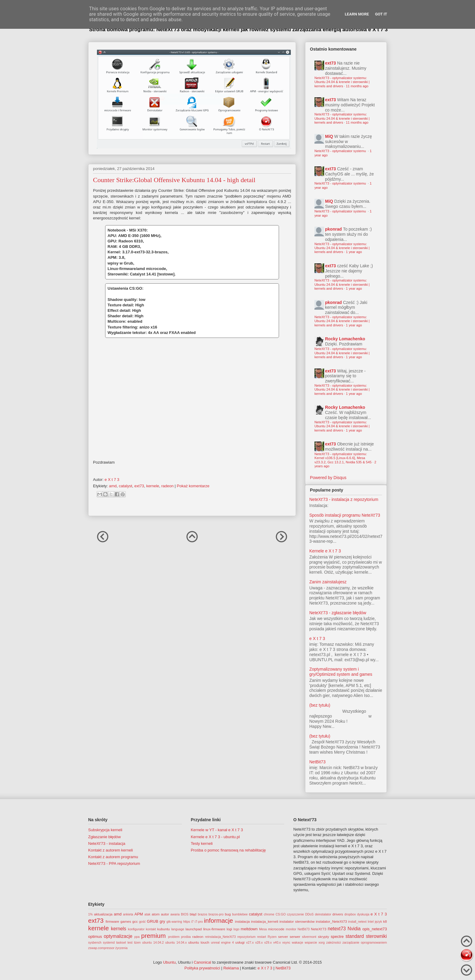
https (187, 922)
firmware (113, 921)
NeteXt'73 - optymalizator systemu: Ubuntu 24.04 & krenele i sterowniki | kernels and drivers (342, 82)
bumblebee (240, 914)
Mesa (263, 929)
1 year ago (354, 252)
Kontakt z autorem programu (113, 857)
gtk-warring (174, 922)
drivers (338, 914)
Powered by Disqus (328, 478)
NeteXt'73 (319, 929)
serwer (295, 937)
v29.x (268, 943)
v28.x (259, 943)
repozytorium (247, 937)
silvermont (309, 937)
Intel (371, 922)
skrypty (323, 937)
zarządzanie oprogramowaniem (365, 943)
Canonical (202, 962)
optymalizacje (118, 936)
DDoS (310, 914)
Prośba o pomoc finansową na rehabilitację (228, 850)
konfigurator (136, 929)
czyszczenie (295, 914)
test (130, 943)
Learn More (357, 14)
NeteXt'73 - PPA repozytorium (114, 863)
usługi (240, 942)
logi (229, 929)
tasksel (121, 943)
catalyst (125, 486)
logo (237, 929)
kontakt (151, 929)
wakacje (297, 943)
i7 (192, 922)
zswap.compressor (101, 948)
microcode (276, 929)
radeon (168, 486)
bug (228, 914)
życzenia (121, 948)
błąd (193, 914)
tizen (137, 943)
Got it (381, 14)
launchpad (194, 929)
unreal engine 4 (222, 943)
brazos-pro (216, 914)
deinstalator (323, 914)
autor (165, 914)
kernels (118, 929)
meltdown (249, 929)
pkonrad (333, 229)
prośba (186, 937)
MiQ (329, 136)
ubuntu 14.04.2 (153, 943)
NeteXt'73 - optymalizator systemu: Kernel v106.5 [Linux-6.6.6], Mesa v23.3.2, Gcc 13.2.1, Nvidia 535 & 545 (343, 458)
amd (113, 486)
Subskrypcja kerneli (105, 830)
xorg (322, 943)
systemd (109, 943)
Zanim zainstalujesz (328, 582)
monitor (291, 929)
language (178, 929)
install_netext (357, 922)
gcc (135, 921)
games (126, 921)
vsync (286, 943)
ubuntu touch (199, 942)
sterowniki (376, 936)
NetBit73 (317, 762)
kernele (153, 486)
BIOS (185, 914)
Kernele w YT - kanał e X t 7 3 (217, 830)
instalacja (242, 921)
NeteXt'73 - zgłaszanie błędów (338, 613)
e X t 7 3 (317, 638)
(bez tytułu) (320, 705)
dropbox (350, 914)
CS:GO (281, 914)
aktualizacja (103, 914)
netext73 (337, 929)
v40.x (277, 943)
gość (142, 922)
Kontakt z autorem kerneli (110, 850)
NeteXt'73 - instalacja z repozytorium (344, 499)
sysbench (95, 943)
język (378, 922)
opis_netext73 (375, 929)
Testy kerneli (202, 843)
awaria (175, 914)
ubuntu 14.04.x (176, 943)
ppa (137, 937)
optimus (95, 937)
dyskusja (363, 914)
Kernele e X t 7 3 (325, 551)
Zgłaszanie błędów (105, 837)
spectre (337, 937)
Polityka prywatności (202, 968)
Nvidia (354, 929)
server (283, 937)
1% (90, 914)
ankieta (128, 914)
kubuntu (164, 929)
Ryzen (272, 937)
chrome (269, 914)
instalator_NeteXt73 (332, 921)
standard (355, 936)
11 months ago (357, 86)
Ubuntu (169, 962)
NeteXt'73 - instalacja (107, 843)
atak (148, 914)
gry (162, 921)
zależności (334, 943)
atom (156, 914)
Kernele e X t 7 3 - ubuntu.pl (215, 837)
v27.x (250, 943)
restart (262, 937)
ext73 (139, 486)
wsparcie (311, 943)
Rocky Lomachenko (345, 339)
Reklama (231, 968)
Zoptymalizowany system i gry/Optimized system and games (341, 672)
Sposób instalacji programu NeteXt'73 (345, 515)
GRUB (153, 921)
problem (174, 937)
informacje (218, 920)
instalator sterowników (297, 921)
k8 (385, 921)
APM (139, 914)
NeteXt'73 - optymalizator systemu (341, 151)
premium (153, 936)
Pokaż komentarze (193, 486)
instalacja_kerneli (265, 921)
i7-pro (199, 922)
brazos (203, 914)
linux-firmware (214, 929)
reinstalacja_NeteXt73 (221, 937)
